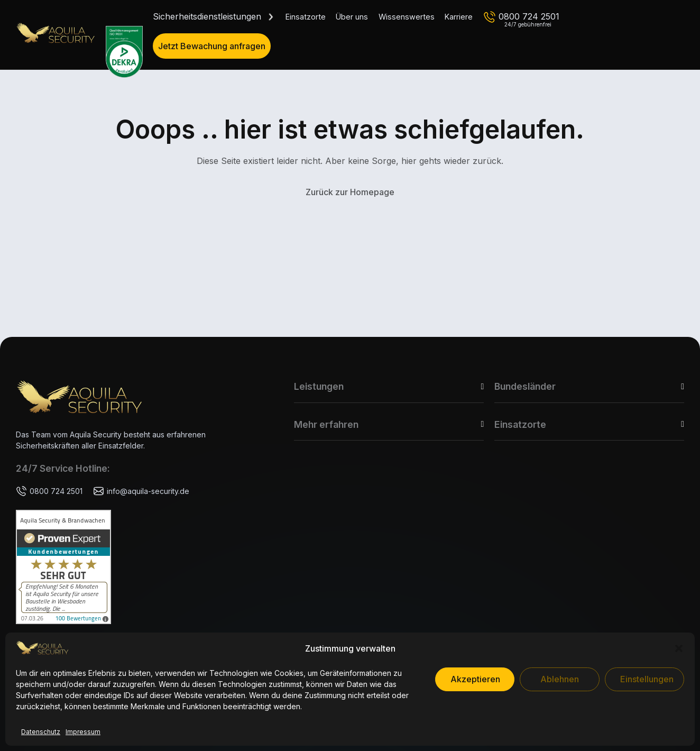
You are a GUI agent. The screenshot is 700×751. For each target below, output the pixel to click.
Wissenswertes (407, 17)
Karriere (459, 17)
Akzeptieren (475, 679)
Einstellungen (647, 679)
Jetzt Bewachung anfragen (212, 46)
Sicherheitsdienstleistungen (207, 16)
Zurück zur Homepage (350, 192)
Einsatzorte (306, 17)
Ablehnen (560, 679)
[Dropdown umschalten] (271, 17)
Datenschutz (41, 732)
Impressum (83, 732)
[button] (679, 648)
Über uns (352, 17)
